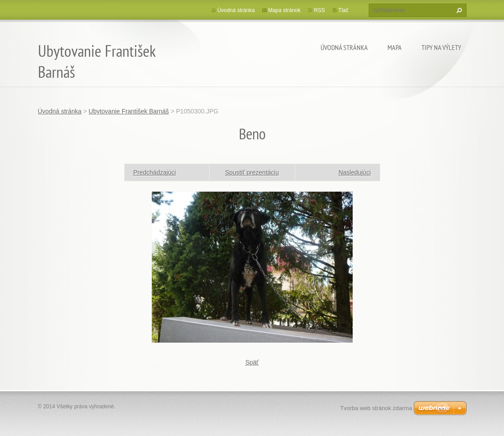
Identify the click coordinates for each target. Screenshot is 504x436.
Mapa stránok (285, 10)
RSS (319, 10)
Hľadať (458, 10)
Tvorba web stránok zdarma (376, 408)
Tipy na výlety (441, 47)
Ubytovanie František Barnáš (129, 111)
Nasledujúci (354, 172)
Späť (252, 362)
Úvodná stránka (344, 47)
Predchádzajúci (155, 172)
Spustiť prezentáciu (252, 172)
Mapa (395, 47)
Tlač (344, 10)
